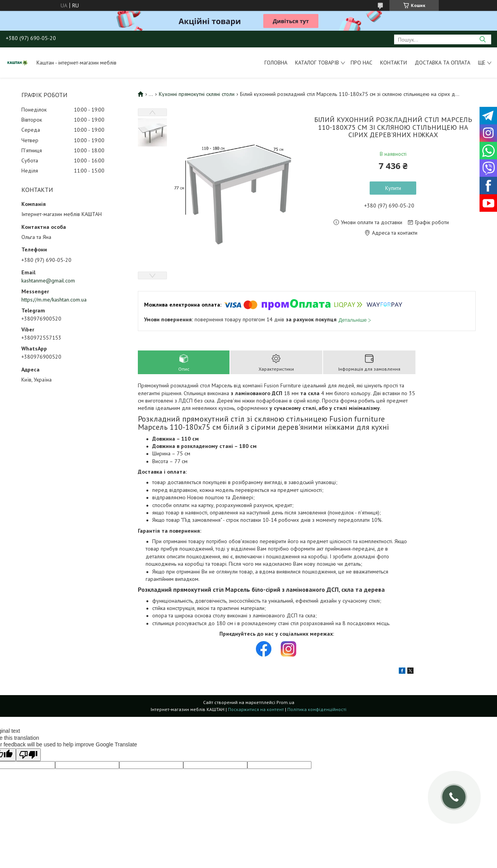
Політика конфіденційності (317, 709)
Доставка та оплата (442, 63)
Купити (393, 188)
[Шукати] (482, 39)
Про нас (361, 63)
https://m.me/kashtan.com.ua (54, 300)
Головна (276, 63)
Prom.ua (285, 702)
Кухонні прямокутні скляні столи (197, 94)
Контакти (394, 63)
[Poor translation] (28, 755)
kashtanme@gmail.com (48, 281)
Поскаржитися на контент (256, 709)
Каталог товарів (317, 63)
